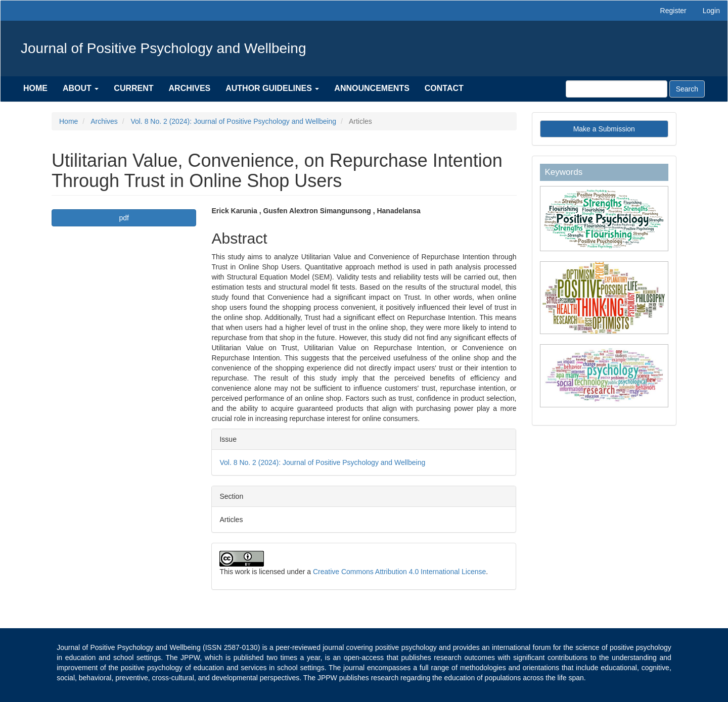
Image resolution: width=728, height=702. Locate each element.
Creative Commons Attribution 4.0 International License (399, 572)
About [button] (81, 88)
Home (35, 88)
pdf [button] (124, 218)
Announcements (372, 88)
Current (133, 88)
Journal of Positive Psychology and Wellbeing (163, 48)
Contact (444, 88)
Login (711, 11)
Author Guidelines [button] (272, 88)
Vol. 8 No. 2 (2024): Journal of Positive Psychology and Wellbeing (233, 121)
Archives (190, 88)
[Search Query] (617, 89)
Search (687, 89)
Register (673, 11)
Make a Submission (604, 129)
